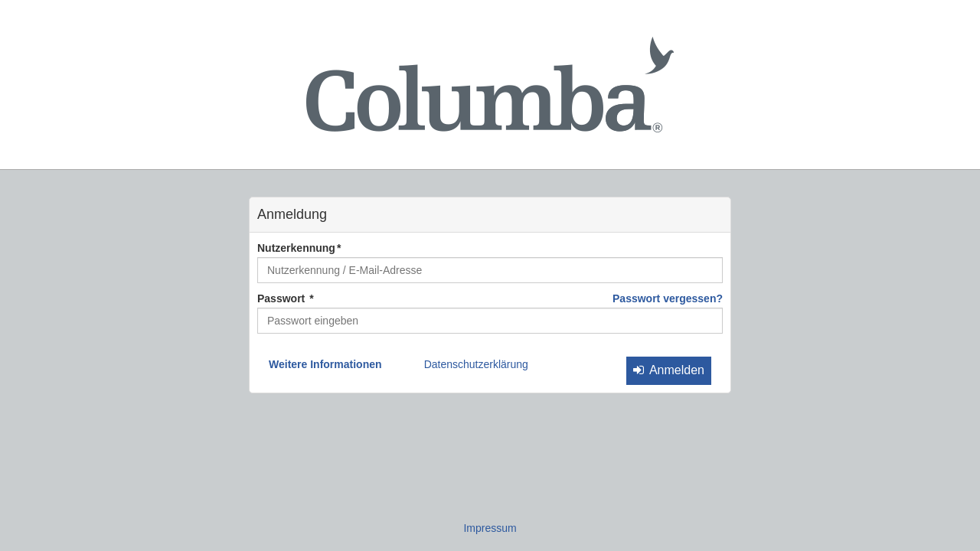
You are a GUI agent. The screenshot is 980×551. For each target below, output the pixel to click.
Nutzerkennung (296, 248)
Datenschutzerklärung (476, 364)
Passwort (283, 298)
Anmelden (669, 370)
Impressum (490, 528)
